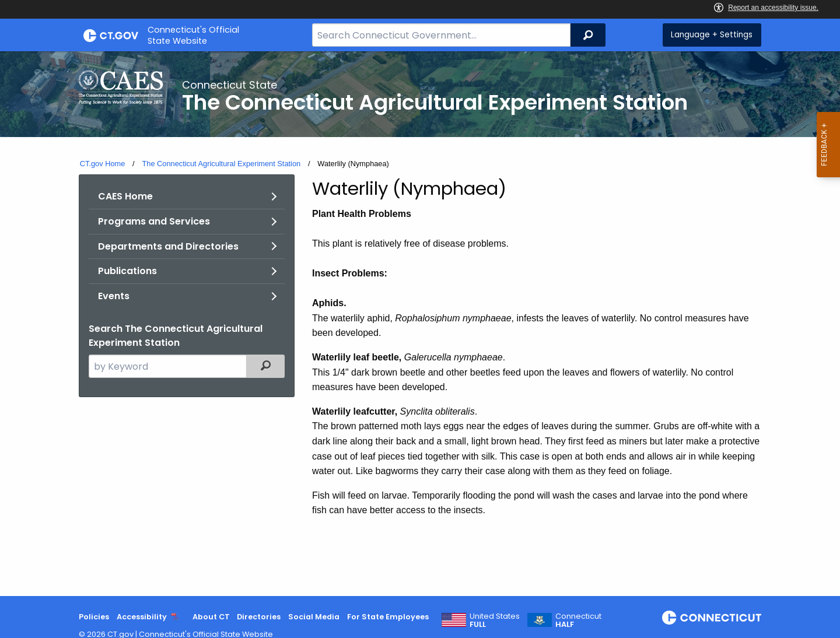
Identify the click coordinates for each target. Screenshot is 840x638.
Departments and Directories (168, 246)
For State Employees (388, 617)
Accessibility (142, 617)
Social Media (314, 617)
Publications (127, 271)
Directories (259, 617)
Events (114, 296)
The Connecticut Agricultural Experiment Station (221, 164)
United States (495, 621)
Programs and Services (154, 221)
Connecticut (578, 621)
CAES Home (125, 196)
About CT (211, 617)
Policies (94, 617)
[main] (420, 324)
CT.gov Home (103, 164)
